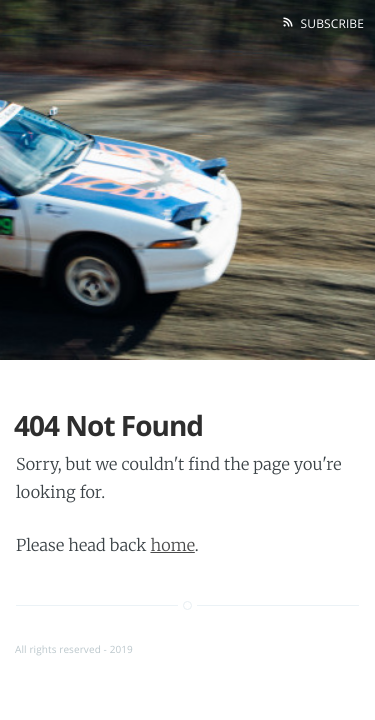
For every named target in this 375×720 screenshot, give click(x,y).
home (172, 546)
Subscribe (329, 23)
